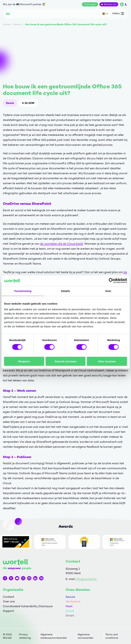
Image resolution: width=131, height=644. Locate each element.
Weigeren (24, 361)
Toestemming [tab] (23, 291)
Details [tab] (66, 291)
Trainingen (90, 4)
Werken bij (110, 4)
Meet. (69, 606)
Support (8, 611)
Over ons (9, 601)
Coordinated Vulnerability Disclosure (28, 606)
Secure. (71, 597)
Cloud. (70, 611)
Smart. (70, 615)
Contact (9, 597)
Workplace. (73, 601)
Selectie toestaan (65, 361)
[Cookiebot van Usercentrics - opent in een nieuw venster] (111, 281)
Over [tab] (108, 291)
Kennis (10, 103)
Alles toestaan (107, 361)
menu (118, 14)
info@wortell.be (86, 579)
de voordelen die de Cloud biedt (61, 244)
